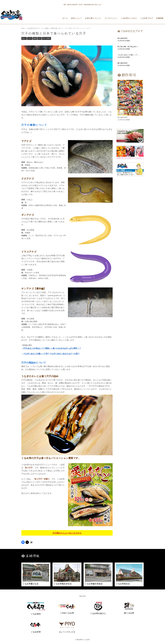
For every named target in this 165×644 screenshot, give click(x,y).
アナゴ (30, 38)
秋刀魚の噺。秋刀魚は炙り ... (129, 47)
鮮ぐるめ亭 (129, 613)
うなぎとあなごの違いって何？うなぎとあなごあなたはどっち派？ (51, 354)
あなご (24, 38)
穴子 (39, 38)
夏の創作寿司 (123, 63)
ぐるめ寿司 (36, 614)
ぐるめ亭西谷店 (123, 584)
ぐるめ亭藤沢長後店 (94, 584)
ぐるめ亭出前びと (98, 614)
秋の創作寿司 (123, 38)
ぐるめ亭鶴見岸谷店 (63, 584)
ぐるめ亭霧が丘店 (31, 584)
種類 (35, 38)
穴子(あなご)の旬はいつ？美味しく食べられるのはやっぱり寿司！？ (52, 348)
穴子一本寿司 (46, 38)
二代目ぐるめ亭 (67, 613)
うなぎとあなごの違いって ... (129, 55)
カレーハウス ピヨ (67, 632)
